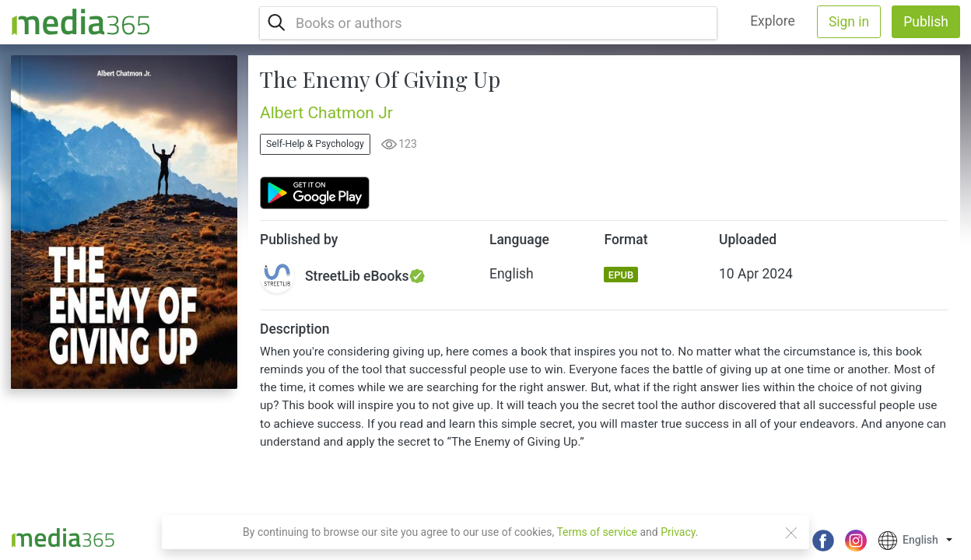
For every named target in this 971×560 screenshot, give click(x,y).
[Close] (791, 533)
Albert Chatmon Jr (326, 113)
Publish (926, 22)
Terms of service (597, 532)
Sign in (849, 22)
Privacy (678, 532)
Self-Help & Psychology (315, 144)
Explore (773, 21)
